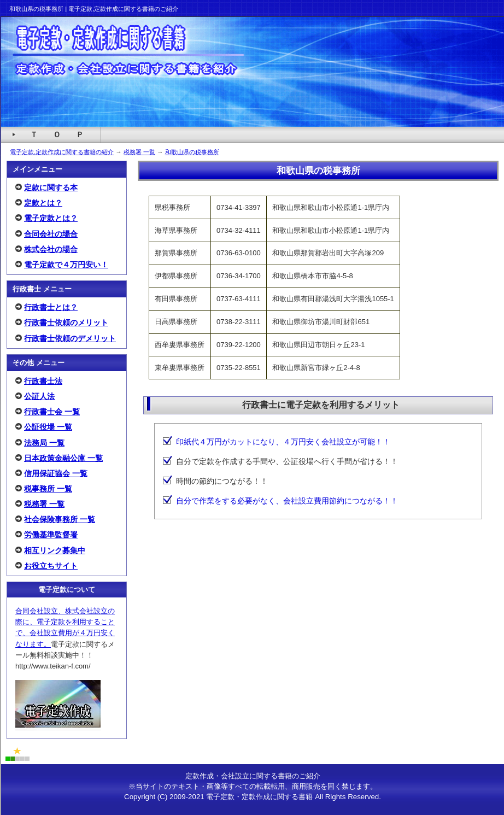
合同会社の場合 (51, 234)
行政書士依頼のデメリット (70, 338)
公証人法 (39, 396)
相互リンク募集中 (55, 550)
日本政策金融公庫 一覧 (63, 458)
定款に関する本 (51, 187)
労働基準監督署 (51, 535)
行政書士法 (43, 381)
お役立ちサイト (51, 566)
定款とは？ (43, 203)
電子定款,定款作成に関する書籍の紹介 (62, 152)
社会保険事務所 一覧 (60, 519)
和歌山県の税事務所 (192, 152)
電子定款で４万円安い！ (66, 265)
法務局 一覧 (44, 443)
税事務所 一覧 (48, 489)
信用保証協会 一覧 (56, 473)
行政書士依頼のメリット (66, 323)
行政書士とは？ (51, 307)
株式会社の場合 (51, 249)
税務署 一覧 (139, 152)
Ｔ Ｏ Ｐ (57, 134)
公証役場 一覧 (48, 427)
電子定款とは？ (51, 218)
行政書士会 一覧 (52, 412)
